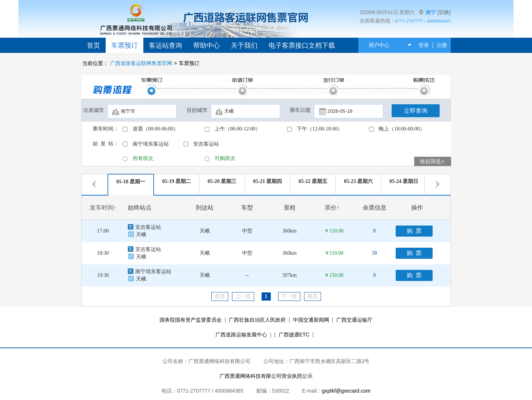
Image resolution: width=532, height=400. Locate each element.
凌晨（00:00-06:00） (156, 129)
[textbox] (142, 111)
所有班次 (143, 158)
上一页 (243, 296)
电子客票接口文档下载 (302, 45)
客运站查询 (166, 45)
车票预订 (125, 45)
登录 (424, 45)
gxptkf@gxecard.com (346, 391)
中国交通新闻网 (311, 320)
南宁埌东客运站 (151, 144)
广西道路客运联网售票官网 (141, 63)
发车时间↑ (103, 208)
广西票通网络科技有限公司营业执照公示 (266, 376)
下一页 (289, 296)
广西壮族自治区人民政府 (257, 320)
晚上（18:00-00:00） (402, 129)
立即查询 (416, 111)
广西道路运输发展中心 (241, 335)
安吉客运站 (206, 144)
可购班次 (225, 158)
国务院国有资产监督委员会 (191, 320)
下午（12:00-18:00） (320, 129)
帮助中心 (207, 45)
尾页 (313, 296)
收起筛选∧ (433, 161)
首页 (93, 45)
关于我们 (244, 45)
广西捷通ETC (294, 335)
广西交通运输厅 (354, 320)
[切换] (444, 12)
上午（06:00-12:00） (238, 129)
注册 (442, 45)
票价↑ (332, 208)
